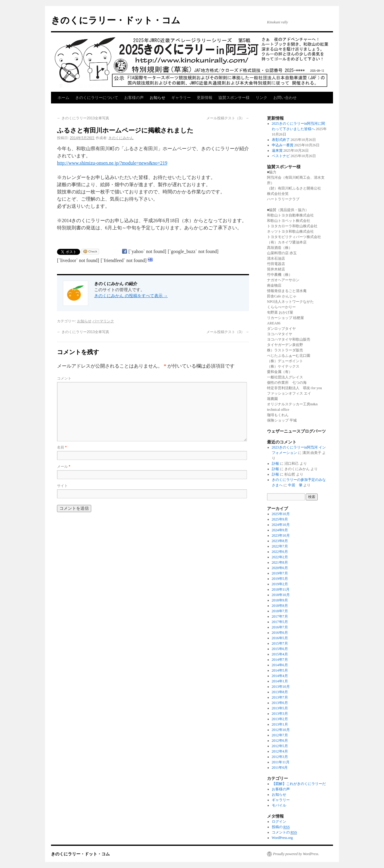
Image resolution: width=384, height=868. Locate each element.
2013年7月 (280, 697)
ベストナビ (281, 156)
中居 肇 (295, 485)
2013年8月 (280, 692)
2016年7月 (280, 627)
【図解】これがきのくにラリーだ (299, 784)
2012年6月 (280, 741)
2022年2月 (280, 557)
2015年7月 (280, 643)
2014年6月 (280, 665)
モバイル (279, 805)
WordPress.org (282, 838)
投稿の (281, 827)
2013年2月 (280, 719)
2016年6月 (280, 633)
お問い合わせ (285, 98)
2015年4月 (280, 654)
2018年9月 (280, 600)
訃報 (275, 464)
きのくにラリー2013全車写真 (83, 118)
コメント (64, 378)
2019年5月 (280, 579)
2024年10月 (281, 525)
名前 (62, 447)
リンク (261, 98)
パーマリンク (103, 321)
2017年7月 (280, 616)
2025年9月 (280, 519)
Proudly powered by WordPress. (296, 854)
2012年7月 (280, 735)
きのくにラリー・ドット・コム (116, 20)
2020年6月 (280, 568)
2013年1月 (280, 724)
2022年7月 (280, 546)
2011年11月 (281, 762)
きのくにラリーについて (97, 98)
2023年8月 (280, 541)
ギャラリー (181, 98)
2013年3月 (280, 714)
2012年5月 (280, 746)
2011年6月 (280, 768)
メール (64, 467)
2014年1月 (280, 681)
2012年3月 (280, 757)
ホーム (63, 98)
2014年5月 (280, 670)
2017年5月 (280, 622)
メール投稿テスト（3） (228, 118)
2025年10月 (281, 514)
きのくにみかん (121, 138)
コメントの (284, 832)
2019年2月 (280, 584)
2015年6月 (280, 649)
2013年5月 (280, 708)
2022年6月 (280, 552)
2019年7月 (280, 573)
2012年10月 (281, 730)
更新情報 (205, 98)
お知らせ (157, 98)
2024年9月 (280, 530)
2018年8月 (280, 606)
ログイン (279, 822)
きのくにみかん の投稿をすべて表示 (131, 296)
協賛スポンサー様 (234, 98)
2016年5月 (280, 638)
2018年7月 (280, 611)
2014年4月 (280, 676)
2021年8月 (280, 562)
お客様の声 (134, 98)
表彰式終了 (281, 140)
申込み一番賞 (283, 145)
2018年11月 (281, 589)
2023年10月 (281, 535)
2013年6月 (280, 703)
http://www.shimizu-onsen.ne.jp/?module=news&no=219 (112, 163)
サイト (62, 486)
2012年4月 (280, 751)
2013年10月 (281, 687)
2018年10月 (281, 595)
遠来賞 (277, 151)
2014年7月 (280, 660)
